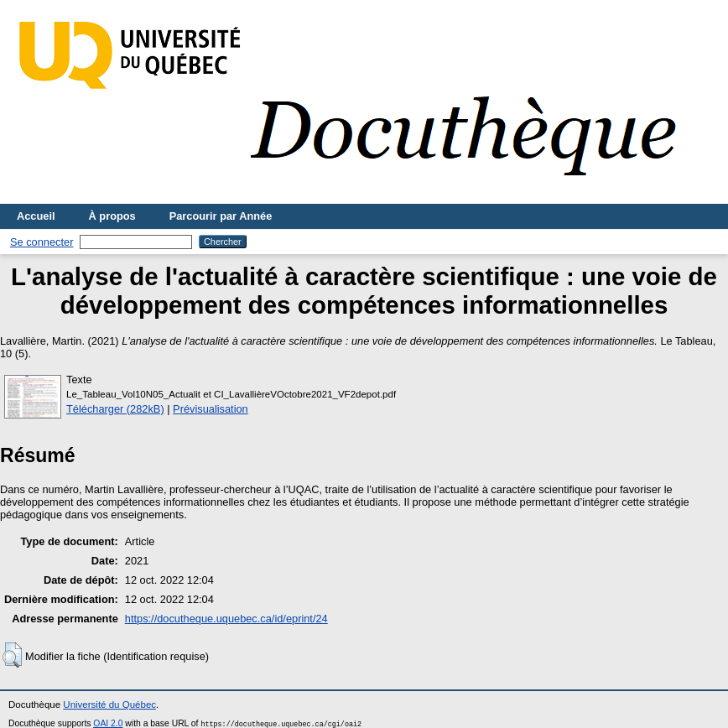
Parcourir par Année (221, 216)
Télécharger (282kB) (115, 409)
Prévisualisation (211, 409)
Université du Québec (109, 705)
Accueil (36, 216)
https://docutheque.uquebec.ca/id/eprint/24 (226, 619)
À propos (112, 216)
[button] (12, 655)
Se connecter (42, 242)
